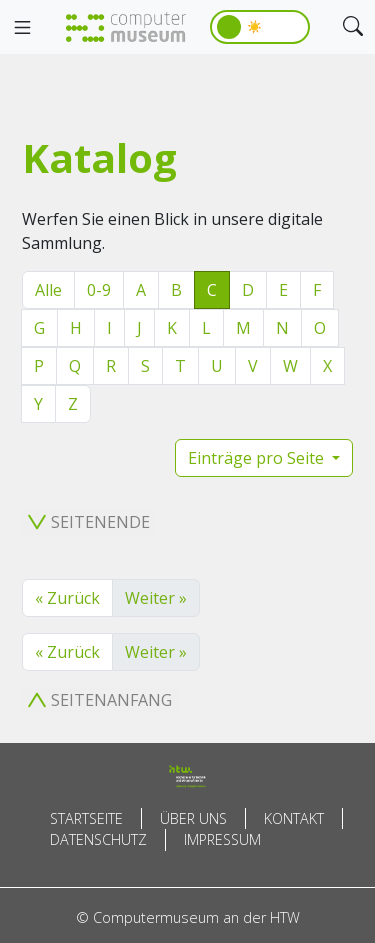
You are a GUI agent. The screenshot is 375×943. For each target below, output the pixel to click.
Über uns (193, 818)
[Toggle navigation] (22, 28)
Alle (48, 290)
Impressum (222, 839)
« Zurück (67, 598)
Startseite (86, 818)
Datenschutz (98, 839)
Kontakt (294, 818)
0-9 (99, 290)
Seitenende (89, 522)
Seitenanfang (100, 700)
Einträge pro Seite (258, 458)
